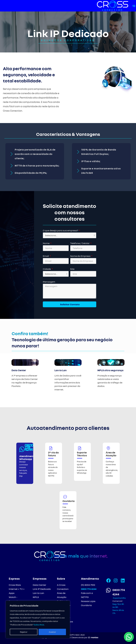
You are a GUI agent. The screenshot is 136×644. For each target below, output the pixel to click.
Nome (46, 243)
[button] (134, 6)
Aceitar (52, 632)
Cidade (47, 269)
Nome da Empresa (81, 256)
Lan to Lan (61, 370)
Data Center (19, 370)
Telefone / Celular (80, 243)
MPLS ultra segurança (110, 370)
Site (72, 269)
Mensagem (49, 282)
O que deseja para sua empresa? (61, 230)
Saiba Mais (39, 625)
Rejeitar (24, 632)
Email (46, 256)
